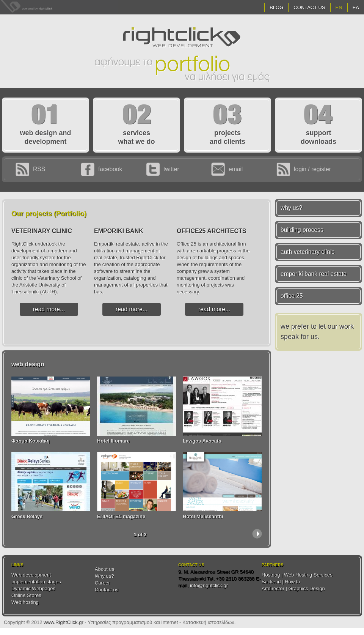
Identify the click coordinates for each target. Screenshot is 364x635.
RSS (39, 169)
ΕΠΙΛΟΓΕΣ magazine (121, 516)
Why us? (104, 576)
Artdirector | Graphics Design (293, 589)
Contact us (107, 590)
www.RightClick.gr (64, 622)
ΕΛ (356, 7)
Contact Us (309, 7)
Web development (31, 575)
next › (257, 534)
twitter (171, 169)
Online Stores (26, 595)
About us (104, 569)
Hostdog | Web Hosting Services (297, 575)
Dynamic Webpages (33, 589)
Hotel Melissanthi (203, 516)
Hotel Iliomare (113, 441)
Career (102, 583)
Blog (276, 7)
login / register (312, 169)
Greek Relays (27, 516)
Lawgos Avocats (202, 441)
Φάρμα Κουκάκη (31, 441)
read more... (49, 309)
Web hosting (25, 602)
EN (339, 7)
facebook (110, 169)
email (236, 169)
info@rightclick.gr (209, 585)
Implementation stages (36, 582)
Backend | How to (281, 582)
